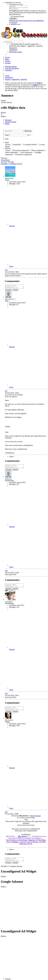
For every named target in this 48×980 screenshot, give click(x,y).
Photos (7, 124)
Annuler (15, 291)
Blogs (7, 59)
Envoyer (8, 291)
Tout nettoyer (5, 160)
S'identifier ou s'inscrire (13, 3)
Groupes (8, 63)
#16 (6, 270)
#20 (6, 814)
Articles (8, 61)
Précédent (4, 164)
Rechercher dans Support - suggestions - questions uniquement (26, 46)
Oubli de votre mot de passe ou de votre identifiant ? (27, 21)
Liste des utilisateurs (12, 68)
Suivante (19, 164)
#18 (6, 572)
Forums (8, 57)
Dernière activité (11, 122)
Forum (7, 76)
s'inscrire (14, 22)
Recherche (13, 50)
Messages (8, 120)
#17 (6, 392)
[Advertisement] (19, 910)
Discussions (9, 77)
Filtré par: (4, 158)
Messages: (13, 184)
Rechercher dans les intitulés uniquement (24, 44)
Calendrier (9, 70)
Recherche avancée (16, 52)
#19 (6, 695)
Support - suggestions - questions (16, 79)
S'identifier (13, 19)
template (13, 164)
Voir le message (35, 818)
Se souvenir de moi (17, 16)
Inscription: (13, 182)
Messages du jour (11, 66)
